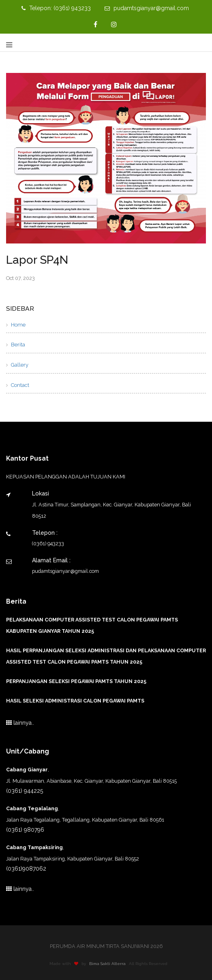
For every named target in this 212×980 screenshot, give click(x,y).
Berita (16, 345)
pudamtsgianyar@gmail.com (147, 8)
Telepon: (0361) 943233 (56, 8)
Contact (18, 385)
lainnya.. (20, 723)
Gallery (17, 365)
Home (16, 325)
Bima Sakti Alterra (109, 964)
